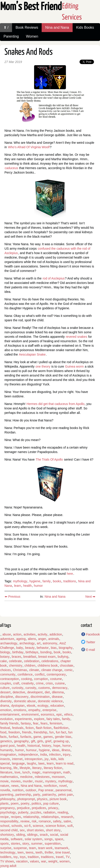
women (64, 861)
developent (35, 692)
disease (57, 697)
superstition (53, 844)
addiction (56, 634)
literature (6, 772)
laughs (32, 763)
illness (66, 750)
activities (30, 634)
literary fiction (53, 768)
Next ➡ (90, 597)
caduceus (11, 168)
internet (17, 759)
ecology (43, 706)
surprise (6, 848)
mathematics (9, 777)
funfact (13, 737)
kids (54, 759)
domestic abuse (25, 701)
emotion (6, 710)
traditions (70, 581)
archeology (27, 643)
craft (16, 683)
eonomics (47, 714)
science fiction (55, 826)
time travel (62, 852)
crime (40, 683)
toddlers (6, 857)
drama (5, 706)
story (26, 844)
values (34, 861)
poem (15, 803)
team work (45, 848)
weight (53, 861)
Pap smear (46, 790)
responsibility (9, 821)
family (47, 581)
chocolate (67, 666)
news (15, 786)
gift (33, 741)
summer (37, 844)
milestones (42, 777)
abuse (7, 634)
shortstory (7, 835)
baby (20, 648)
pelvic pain (65, 795)
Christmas (20, 670)
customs (44, 688)
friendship (40, 732)
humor (38, 586)
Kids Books (85, 27)
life (16, 768)
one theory (43, 366)
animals (54, 639)
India (43, 755)
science (38, 826)
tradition (33, 857)
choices (5, 670)
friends (27, 732)
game (37, 737)
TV (68, 857)
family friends (9, 723)
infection (55, 755)
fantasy (26, 723)
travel (60, 857)
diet (47, 692)
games (48, 737)
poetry (25, 803)
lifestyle (25, 768)
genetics (6, 741)
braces (16, 657)
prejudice (23, 808)
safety (57, 821)
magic (36, 772)
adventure (7, 639)
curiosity (17, 688)
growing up (61, 741)
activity (42, 634)
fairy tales (53, 719)
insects (5, 759)
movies (16, 781)
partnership (23, 795)
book (57, 652)
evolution (6, 719)
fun (51, 732)
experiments (23, 719)
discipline (7, 697)
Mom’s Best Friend (31, 7)
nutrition (18, 790)
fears (44, 723)
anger (42, 639)
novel (63, 786)
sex (22, 830)
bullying (63, 657)
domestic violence (50, 701)
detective (19, 692)
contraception (10, 679)
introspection (34, 759)
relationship (31, 817)
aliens (32, 639)
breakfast (30, 657)
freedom (14, 732)
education (57, 706)
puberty (23, 812)
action (17, 634)
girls (40, 741)
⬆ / (6, 27)
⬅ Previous (12, 597)
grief (48, 741)
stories (15, 844)
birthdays (32, 652)
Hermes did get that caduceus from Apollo (55, 404)
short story (53, 830)
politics (36, 803)
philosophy (8, 799)
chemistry (16, 666)
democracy (60, 688)
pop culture (51, 803)
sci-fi (28, 826)
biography (66, 648)
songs (48, 839)
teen (21, 852)
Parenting (11, 36)
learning (6, 768)
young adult (8, 866)
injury (66, 755)
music (39, 781)
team (32, 848)
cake (4, 661)
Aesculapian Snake (32, 354)
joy (47, 759)
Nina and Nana (57, 27)
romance (45, 821)
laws (41, 763)
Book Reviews (27, 27)
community (8, 674)
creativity (28, 683)
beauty (30, 648)
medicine (26, 777)
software (17, 839)
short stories (35, 830)
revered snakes (76, 337)
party (37, 795)
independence (28, 755)
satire (67, 821)
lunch (26, 772)
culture (5, 688)
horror (66, 746)
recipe (4, 817)
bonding (46, 652)
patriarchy (49, 795)
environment (30, 714)
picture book (58, 799)
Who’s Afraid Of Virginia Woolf (29, 147)
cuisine (60, 683)
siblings (32, 835)
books (57, 581)
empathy (34, 710)
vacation (22, 861)
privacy (53, 808)
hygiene (35, 581)
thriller (49, 852)
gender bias (63, 737)
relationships (50, 817)
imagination (8, 755)
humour (31, 750)
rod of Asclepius (54, 278)
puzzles (36, 812)
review (25, 821)
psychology (8, 812)
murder (28, 781)
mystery (51, 781)
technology (8, 852)
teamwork (62, 848)
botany (5, 657)
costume (56, 679)
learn (17, 586)
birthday (18, 652)
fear (36, 723)
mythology (20, 581)
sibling (20, 835)
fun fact (61, 732)
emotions (20, 710)
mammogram (52, 772)
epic (59, 714)
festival (5, 728)
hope (57, 746)
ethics (68, 714)
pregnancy (7, 808)
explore (39, 719)
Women (32, 36)
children (30, 666)
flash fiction (44, 728)
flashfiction (61, 728)
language (18, 763)
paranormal (64, 790)
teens (30, 852)
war (44, 861)
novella (5, 790)
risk (34, 821)
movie (4, 781)
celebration (32, 661)
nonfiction (50, 786)
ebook (31, 706)
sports (4, 844)
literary (37, 768)
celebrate (15, 661)
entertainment (10, 714)
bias (54, 648)
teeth (39, 852)
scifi (70, 826)
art (39, 643)
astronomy (50, 643)
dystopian (18, 706)
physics (42, 799)
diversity (6, 701)
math (66, 772)
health (27, 586)
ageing (21, 639)
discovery (22, 697)
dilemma (58, 692)
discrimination (40, 697)
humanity (7, 750)
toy (16, 857)
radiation (49, 812)
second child (9, 830)
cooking (27, 679)
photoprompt (26, 799)
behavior (43, 648)
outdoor (31, 790)
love (17, 772)
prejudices (39, 808)
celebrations (50, 661)
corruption (41, 679)
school (5, 826)
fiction (30, 728)
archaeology (9, 643)
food (3, 732)
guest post (7, 746)
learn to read (65, 763)
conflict (40, 674)
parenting (7, 795)
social (54, 835)
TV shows (7, 861)
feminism (56, 723)
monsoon (58, 777)
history (46, 746)
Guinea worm (74, 366)
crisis (49, 683)
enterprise (49, 710)
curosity (31, 688)
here (70, 574)
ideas (56, 750)
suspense (20, 848)
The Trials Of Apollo (49, 459)
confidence (25, 674)
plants (4, 803)
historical (34, 746)
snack (44, 835)
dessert (5, 692)
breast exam (47, 657)
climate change (52, 670)
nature (5, 786)
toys (23, 857)
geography (21, 741)
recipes (16, 817)
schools (17, 826)
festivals (18, 728)
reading (63, 812)
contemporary (56, 674)
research (67, 817)
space (59, 839)
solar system (34, 839)
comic (68, 670)
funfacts (26, 737)
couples (6, 683)
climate (34, 670)
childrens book (48, 666)
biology (5, 652)
